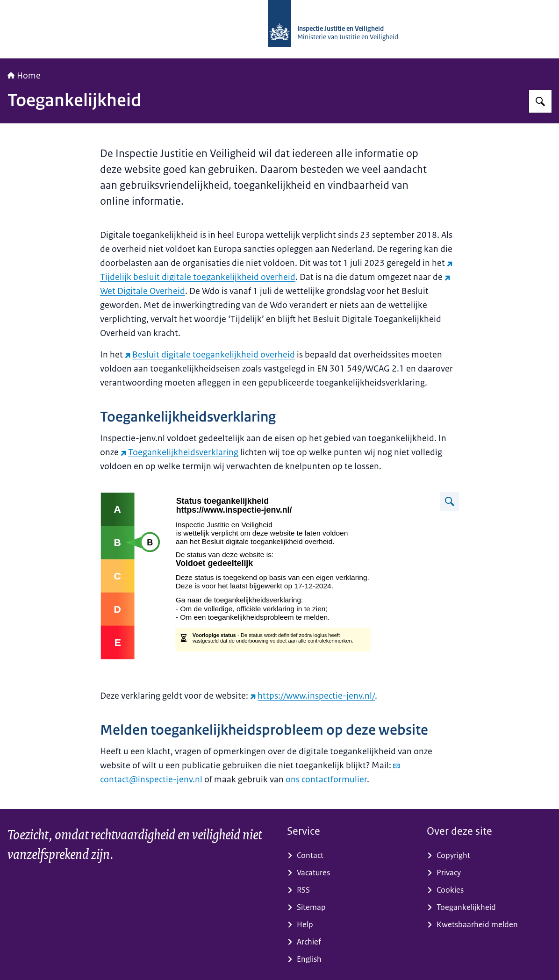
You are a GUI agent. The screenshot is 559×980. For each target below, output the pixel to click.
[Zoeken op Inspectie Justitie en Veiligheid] (540, 101)
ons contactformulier (326, 780)
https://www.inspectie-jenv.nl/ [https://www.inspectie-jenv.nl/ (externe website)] (312, 696)
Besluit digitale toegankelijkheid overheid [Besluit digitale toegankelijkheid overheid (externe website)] (210, 355)
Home (24, 76)
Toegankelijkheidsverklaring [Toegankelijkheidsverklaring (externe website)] (179, 452)
